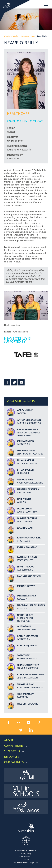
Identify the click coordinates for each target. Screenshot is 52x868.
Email (21, 382)
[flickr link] (18, 723)
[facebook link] (8, 723)
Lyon (33, 36)
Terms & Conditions (26, 857)
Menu (46, 4)
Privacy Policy (26, 854)
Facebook (7, 382)
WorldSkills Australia (11, 36)
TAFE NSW (13, 159)
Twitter (14, 382)
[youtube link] (29, 723)
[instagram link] (39, 723)
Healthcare (18, 114)
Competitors (25, 36)
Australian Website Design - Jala (26, 863)
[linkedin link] (31, 730)
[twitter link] (21, 730)
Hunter (11, 132)
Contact (26, 860)
